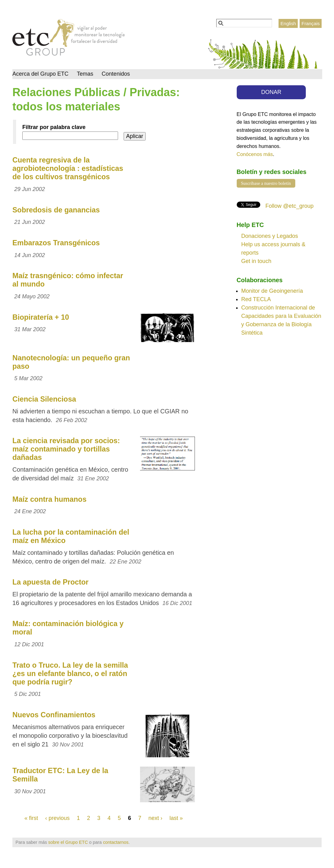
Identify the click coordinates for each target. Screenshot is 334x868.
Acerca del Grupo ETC (40, 74)
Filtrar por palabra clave (54, 127)
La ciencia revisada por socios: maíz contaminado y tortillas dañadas (66, 449)
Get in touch (256, 261)
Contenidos (116, 74)
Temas (85, 74)
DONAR (271, 92)
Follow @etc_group (290, 206)
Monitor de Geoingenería (272, 291)
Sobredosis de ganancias (56, 210)
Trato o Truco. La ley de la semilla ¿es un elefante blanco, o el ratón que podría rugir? (70, 674)
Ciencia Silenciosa (44, 399)
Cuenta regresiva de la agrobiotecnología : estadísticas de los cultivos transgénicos (68, 168)
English (288, 23)
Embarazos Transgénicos (56, 243)
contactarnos (116, 842)
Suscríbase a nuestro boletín (266, 183)
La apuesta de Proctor (51, 582)
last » (176, 818)
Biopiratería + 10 (41, 317)
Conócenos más (255, 154)
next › (155, 818)
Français (311, 23)
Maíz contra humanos (49, 499)
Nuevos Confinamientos (54, 715)
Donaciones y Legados (270, 236)
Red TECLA (256, 299)
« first (31, 818)
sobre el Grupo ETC (68, 842)
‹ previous (57, 818)
